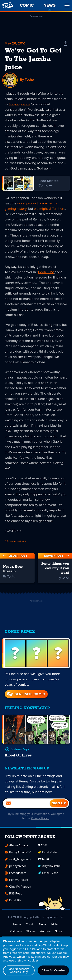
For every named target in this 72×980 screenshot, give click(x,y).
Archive (45, 933)
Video (55, 926)
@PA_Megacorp (18, 860)
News (43, 926)
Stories (31, 933)
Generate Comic (25, 694)
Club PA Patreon (18, 888)
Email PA (13, 902)
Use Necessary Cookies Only (19, 970)
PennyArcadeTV (18, 854)
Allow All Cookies (53, 970)
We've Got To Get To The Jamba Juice (33, 59)
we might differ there (50, 209)
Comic (30, 926)
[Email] (26, 804)
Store (59, 933)
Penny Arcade (16, 881)
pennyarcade (16, 867)
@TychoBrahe (49, 867)
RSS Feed (13, 895)
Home (17, 926)
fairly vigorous (19, 104)
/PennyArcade (16, 847)
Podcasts (16, 933)
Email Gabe (48, 854)
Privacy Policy (40, 820)
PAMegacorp (15, 874)
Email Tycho (48, 874)
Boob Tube (46, 272)
